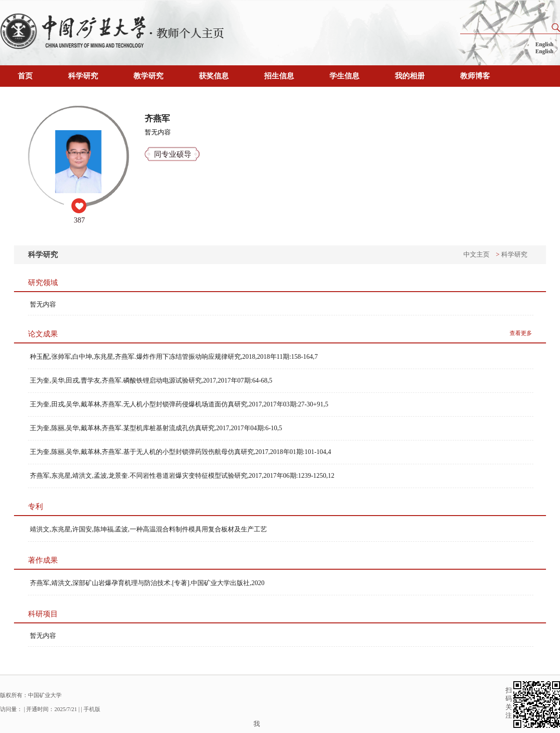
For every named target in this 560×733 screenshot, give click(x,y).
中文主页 (476, 255)
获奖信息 (214, 76)
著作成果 (43, 560)
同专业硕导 (173, 154)
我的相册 (410, 76)
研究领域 (43, 283)
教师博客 (475, 76)
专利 (35, 506)
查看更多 (521, 333)
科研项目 (43, 614)
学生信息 (344, 76)
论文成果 (43, 334)
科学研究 (83, 76)
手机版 (92, 709)
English (544, 44)
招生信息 (279, 76)
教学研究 (148, 76)
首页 (25, 76)
